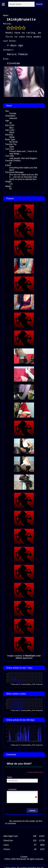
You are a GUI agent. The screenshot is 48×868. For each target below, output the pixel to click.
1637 (42, 849)
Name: (10, 777)
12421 (42, 836)
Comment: (12, 789)
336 (35, 836)
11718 (42, 840)
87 (35, 844)
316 (35, 840)
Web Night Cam (11, 836)
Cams (6, 844)
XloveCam (8, 840)
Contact (24, 856)
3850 (42, 844)
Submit (32, 810)
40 (35, 849)
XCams (7, 849)
